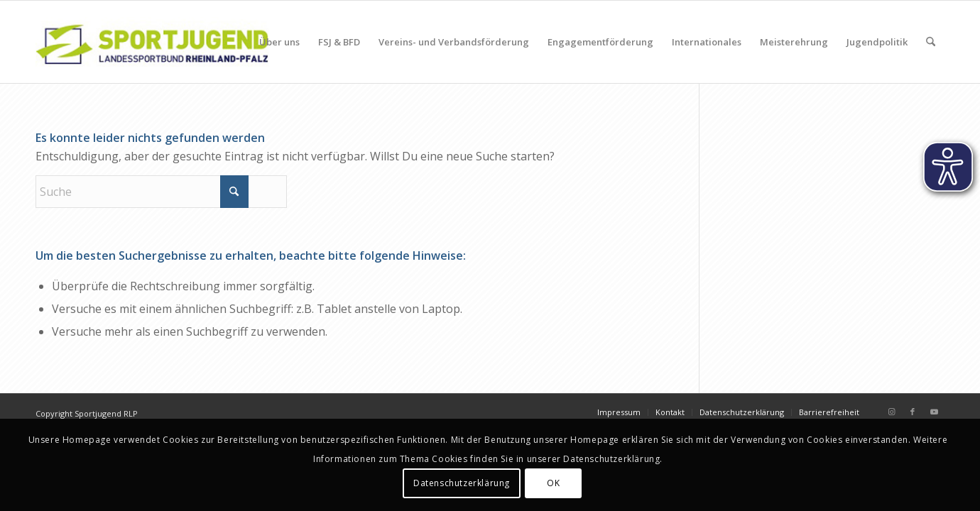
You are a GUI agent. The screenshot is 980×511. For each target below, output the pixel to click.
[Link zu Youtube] (934, 412)
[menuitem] (279, 42)
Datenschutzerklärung (462, 483)
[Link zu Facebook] (913, 412)
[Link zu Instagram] (891, 412)
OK (553, 483)
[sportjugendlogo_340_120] (152, 42)
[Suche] (931, 42)
